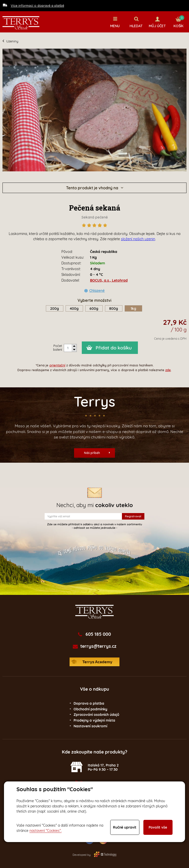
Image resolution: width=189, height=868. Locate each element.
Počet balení (58, 348)
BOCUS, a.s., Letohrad (109, 280)
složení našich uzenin (138, 239)
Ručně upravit (125, 827)
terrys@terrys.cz (98, 646)
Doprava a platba (89, 703)
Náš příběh (97, 453)
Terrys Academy (94, 662)
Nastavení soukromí (90, 726)
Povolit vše (158, 827)
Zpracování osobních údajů (96, 715)
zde (168, 370)
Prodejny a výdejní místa (94, 720)
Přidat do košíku (114, 348)
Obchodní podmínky (90, 709)
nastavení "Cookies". (46, 831)
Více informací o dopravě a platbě (37, 5)
